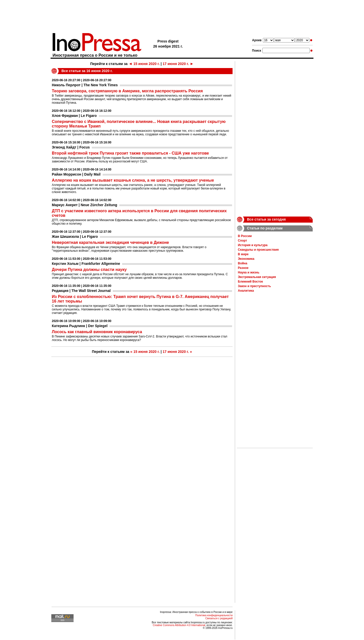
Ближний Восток (250, 282)
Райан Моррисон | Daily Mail (76, 174)
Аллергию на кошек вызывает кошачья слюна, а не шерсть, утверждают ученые (133, 180)
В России (245, 236)
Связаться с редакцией (219, 618)
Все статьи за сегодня (266, 219)
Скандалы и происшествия (258, 250)
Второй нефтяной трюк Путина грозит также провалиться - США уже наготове (130, 153)
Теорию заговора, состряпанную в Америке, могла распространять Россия (127, 91)
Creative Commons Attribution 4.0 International (179, 625)
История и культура (253, 245)
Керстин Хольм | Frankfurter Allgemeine (86, 264)
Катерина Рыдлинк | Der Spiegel (80, 326)
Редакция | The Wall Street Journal (81, 291)
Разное (243, 268)
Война (243, 263)
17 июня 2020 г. (178, 64)
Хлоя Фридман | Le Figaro (74, 116)
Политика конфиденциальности (214, 615)
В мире (243, 254)
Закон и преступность (254, 286)
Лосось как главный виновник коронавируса (97, 332)
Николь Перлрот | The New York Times (85, 85)
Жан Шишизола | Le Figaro (75, 237)
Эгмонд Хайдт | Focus (71, 147)
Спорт (242, 241)
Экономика (246, 259)
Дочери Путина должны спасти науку (89, 270)
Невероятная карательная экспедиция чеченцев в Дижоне (110, 242)
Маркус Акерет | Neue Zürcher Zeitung (85, 205)
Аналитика (246, 291)
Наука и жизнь (249, 272)
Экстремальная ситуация (257, 277)
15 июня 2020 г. (144, 64)
